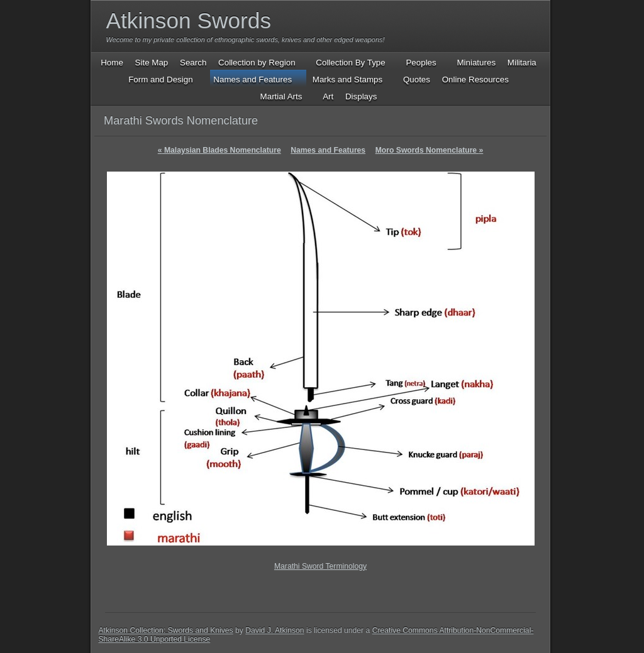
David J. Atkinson (275, 630)
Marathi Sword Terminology (320, 566)
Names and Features (328, 150)
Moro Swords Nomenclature (430, 150)
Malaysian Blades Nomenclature (219, 150)
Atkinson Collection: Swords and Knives (166, 630)
